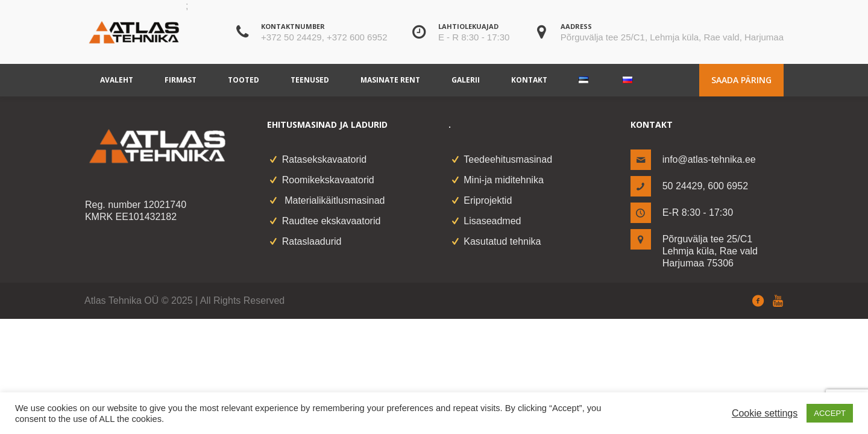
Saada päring (741, 80)
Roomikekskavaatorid (328, 180)
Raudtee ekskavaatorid (332, 221)
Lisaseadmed (492, 221)
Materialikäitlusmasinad (334, 200)
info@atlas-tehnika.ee (709, 159)
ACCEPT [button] (830, 413)
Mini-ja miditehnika (504, 180)
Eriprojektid (488, 200)
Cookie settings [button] (765, 413)
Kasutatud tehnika (502, 241)
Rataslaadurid (312, 241)
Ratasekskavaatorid (325, 159)
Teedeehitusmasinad (508, 159)
